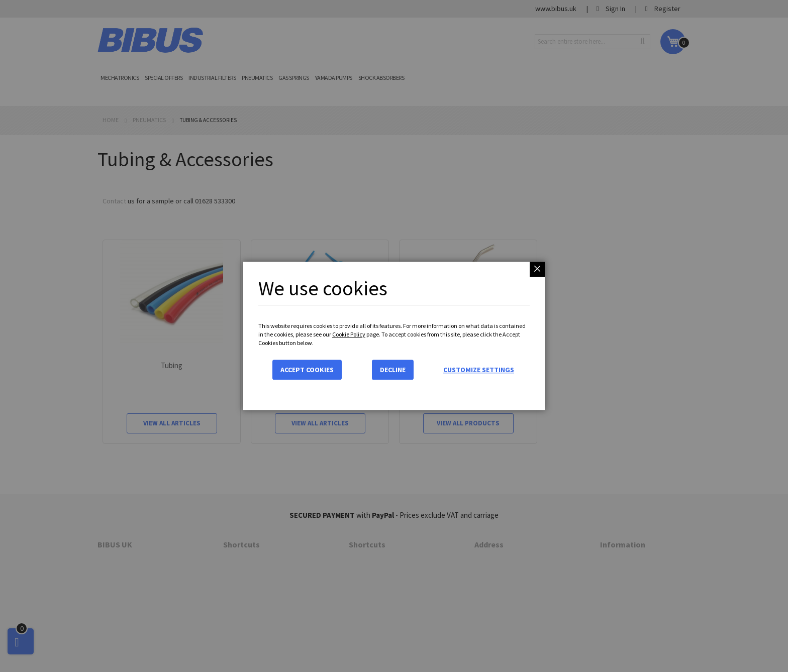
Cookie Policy (349, 334)
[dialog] (394, 336)
